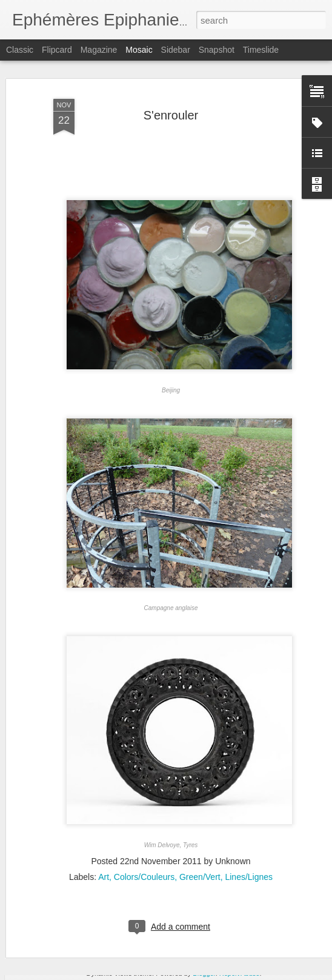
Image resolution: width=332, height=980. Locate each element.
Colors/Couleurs (144, 852)
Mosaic (139, 50)
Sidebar (176, 50)
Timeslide (261, 50)
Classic (20, 50)
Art (104, 852)
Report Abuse (240, 973)
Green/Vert (200, 852)
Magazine (99, 50)
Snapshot (217, 50)
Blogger (204, 973)
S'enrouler (171, 90)
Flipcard (57, 50)
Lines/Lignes (249, 852)
